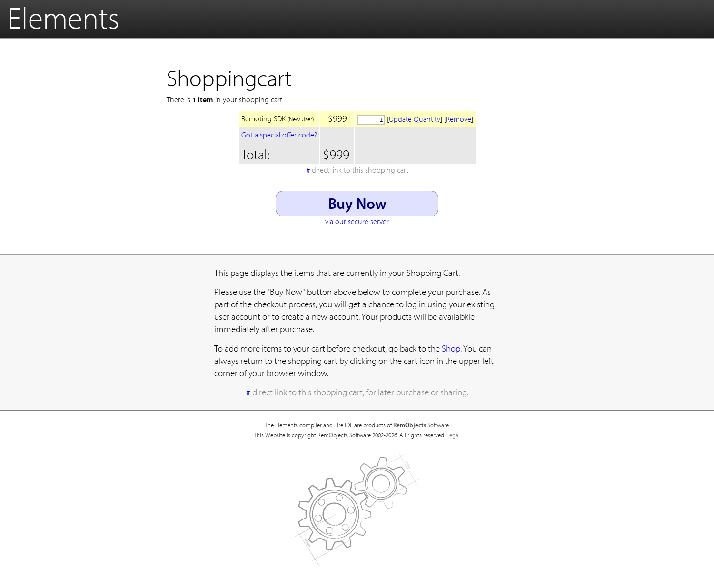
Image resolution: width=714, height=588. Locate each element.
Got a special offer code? (279, 135)
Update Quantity (415, 119)
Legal (453, 435)
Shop (451, 348)
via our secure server (357, 221)
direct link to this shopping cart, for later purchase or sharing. (360, 392)
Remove (459, 119)
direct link (361, 170)
